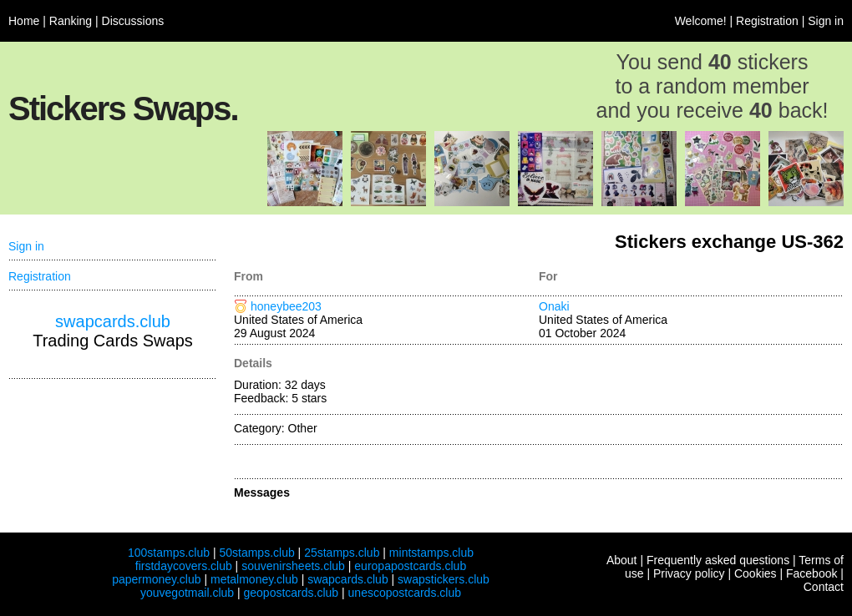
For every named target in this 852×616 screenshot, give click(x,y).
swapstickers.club (444, 579)
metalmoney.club (254, 579)
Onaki (554, 306)
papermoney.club (156, 579)
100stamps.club (169, 553)
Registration (767, 21)
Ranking (71, 21)
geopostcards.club (292, 593)
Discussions (133, 21)
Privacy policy (689, 573)
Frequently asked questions (718, 560)
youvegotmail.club (187, 593)
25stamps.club (342, 553)
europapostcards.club (410, 566)
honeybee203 (286, 306)
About (622, 560)
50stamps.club (256, 553)
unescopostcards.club (405, 593)
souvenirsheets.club (293, 566)
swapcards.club (113, 321)
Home (24, 21)
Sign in (826, 21)
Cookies (756, 573)
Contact (824, 587)
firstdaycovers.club (184, 566)
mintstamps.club (431, 553)
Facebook (811, 573)
